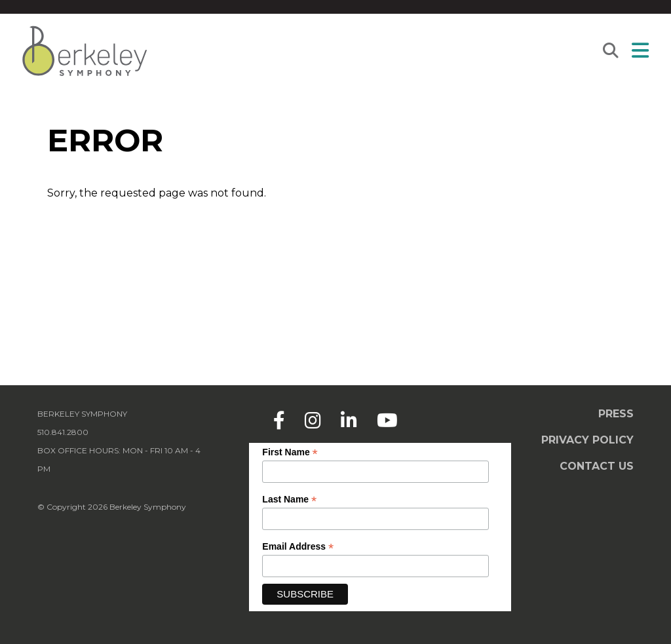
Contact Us (597, 466)
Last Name (289, 500)
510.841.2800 (63, 432)
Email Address (298, 547)
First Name (290, 452)
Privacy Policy (587, 440)
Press (616, 414)
